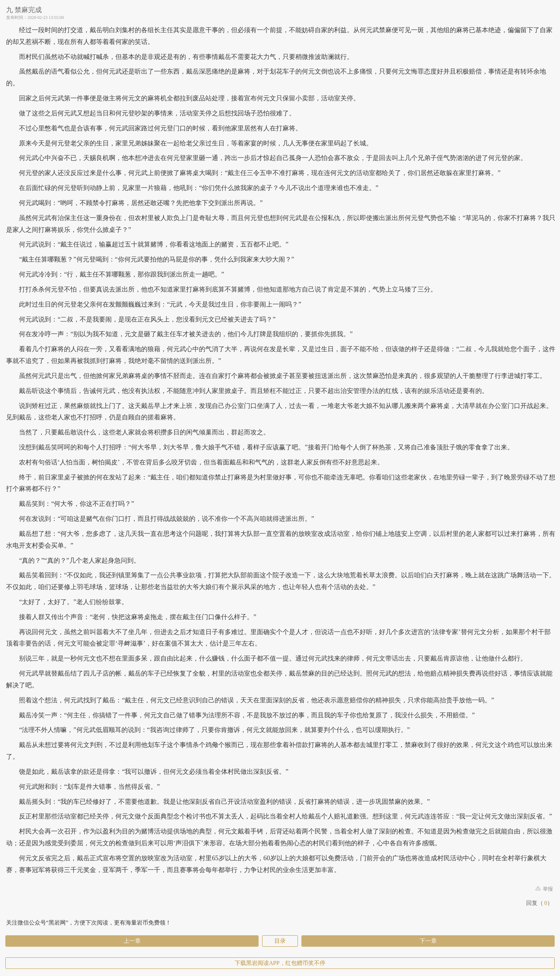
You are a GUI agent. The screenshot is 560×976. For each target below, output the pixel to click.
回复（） (539, 903)
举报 (544, 889)
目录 (280, 941)
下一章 (428, 941)
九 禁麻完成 (24, 10)
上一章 (132, 941)
